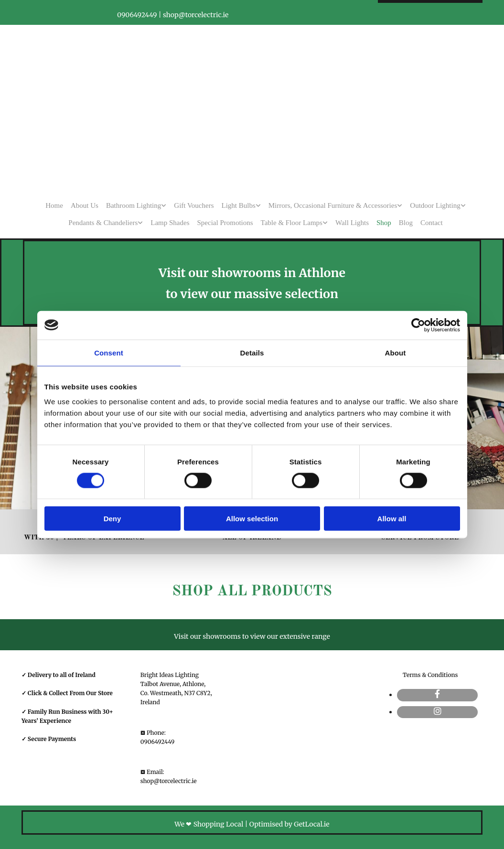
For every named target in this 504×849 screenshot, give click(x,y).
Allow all (392, 519)
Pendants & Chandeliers (103, 223)
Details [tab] (252, 352)
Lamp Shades (170, 223)
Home (54, 205)
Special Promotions (225, 223)
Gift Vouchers (194, 205)
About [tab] (396, 352)
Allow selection (252, 519)
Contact (432, 223)
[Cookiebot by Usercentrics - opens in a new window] (418, 325)
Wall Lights (352, 223)
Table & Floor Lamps (292, 223)
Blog (406, 223)
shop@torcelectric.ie (169, 781)
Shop (384, 223)
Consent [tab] (109, 352)
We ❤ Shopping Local (209, 824)
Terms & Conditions (430, 675)
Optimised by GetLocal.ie (290, 824)
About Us (85, 205)
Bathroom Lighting (134, 205)
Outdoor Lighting (435, 205)
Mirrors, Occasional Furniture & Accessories (333, 205)
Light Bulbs (239, 205)
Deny (113, 519)
